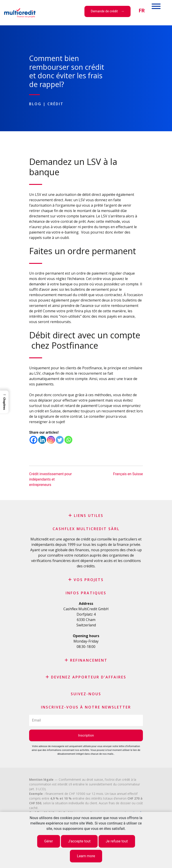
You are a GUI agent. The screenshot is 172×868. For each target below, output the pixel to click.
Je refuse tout (117, 841)
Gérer (49, 841)
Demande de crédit (104, 11)
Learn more (86, 856)
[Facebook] (33, 440)
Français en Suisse (128, 474)
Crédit (56, 104)
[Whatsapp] (68, 440)
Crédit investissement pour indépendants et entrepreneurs (50, 479)
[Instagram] (51, 440)
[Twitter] (60, 440)
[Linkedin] (42, 440)
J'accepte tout (79, 841)
